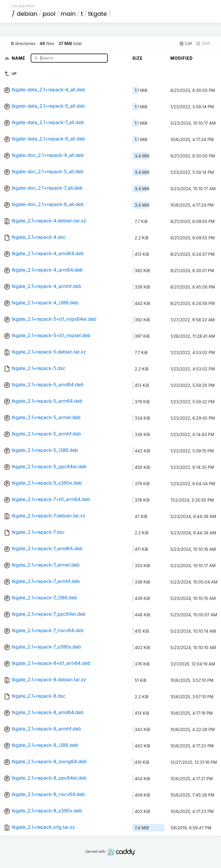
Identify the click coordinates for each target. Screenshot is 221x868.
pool (49, 14)
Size (138, 58)
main (68, 14)
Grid (203, 43)
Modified (182, 58)
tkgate (97, 14)
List (185, 43)
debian (27, 14)
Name (19, 58)
